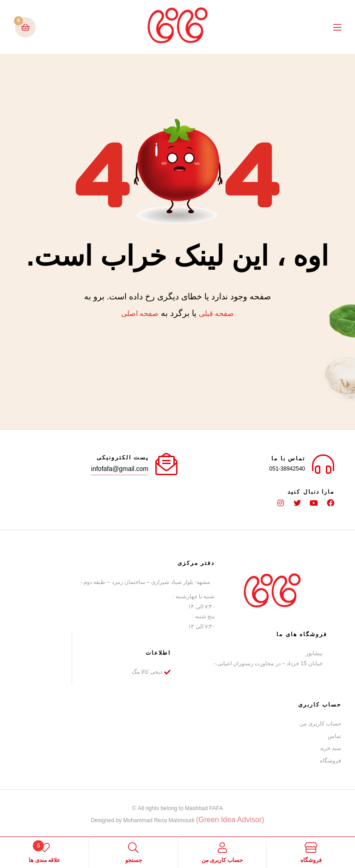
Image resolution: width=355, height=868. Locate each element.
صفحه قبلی (216, 313)
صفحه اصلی (140, 313)
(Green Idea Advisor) (230, 819)
